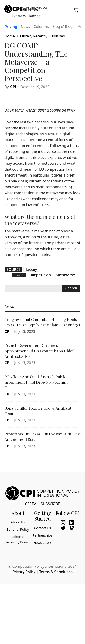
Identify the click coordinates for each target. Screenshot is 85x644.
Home (10, 36)
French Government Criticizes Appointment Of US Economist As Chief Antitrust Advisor (39, 351)
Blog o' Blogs (63, 27)
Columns (41, 27)
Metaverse (65, 275)
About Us (18, 522)
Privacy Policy (24, 572)
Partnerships (42, 535)
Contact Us (42, 528)
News (25, 27)
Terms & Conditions (56, 572)
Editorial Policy (18, 529)
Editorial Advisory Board (18, 539)
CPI (13, 87)
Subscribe (50, 504)
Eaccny (31, 269)
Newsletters (42, 543)
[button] (76, 10)
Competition (40, 275)
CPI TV (31, 504)
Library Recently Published (42, 36)
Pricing (11, 27)
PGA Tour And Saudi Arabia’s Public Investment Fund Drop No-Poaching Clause (37, 382)
